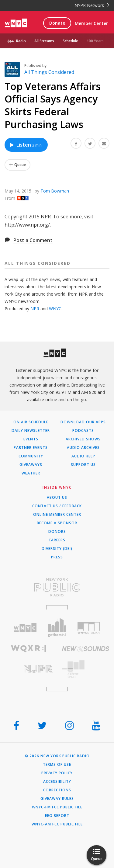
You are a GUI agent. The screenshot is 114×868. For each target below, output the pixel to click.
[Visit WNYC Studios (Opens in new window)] (89, 628)
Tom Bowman (55, 191)
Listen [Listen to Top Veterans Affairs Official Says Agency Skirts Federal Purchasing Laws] (25, 145)
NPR (35, 309)
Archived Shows (83, 439)
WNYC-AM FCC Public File (57, 824)
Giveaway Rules (57, 799)
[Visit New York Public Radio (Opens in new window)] (57, 587)
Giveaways (31, 465)
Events (31, 439)
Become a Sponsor (57, 523)
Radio (21, 41)
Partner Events (31, 448)
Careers (57, 540)
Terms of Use (57, 765)
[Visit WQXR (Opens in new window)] (29, 649)
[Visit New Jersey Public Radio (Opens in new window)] (29, 669)
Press (57, 557)
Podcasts (83, 431)
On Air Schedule (31, 422)
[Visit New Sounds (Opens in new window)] (86, 649)
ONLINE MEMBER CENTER (57, 515)
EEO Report (57, 816)
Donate (57, 23)
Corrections (57, 790)
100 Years (95, 41)
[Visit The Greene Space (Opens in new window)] (86, 669)
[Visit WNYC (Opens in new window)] (25, 628)
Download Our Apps (83, 422)
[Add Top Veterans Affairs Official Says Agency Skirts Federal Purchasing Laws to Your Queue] (17, 165)
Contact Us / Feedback (57, 506)
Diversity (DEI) (57, 549)
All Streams (44, 41)
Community (31, 456)
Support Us (83, 465)
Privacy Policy (57, 773)
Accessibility (57, 782)
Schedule (70, 41)
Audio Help (83, 456)
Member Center (91, 23)
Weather (31, 473)
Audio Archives (83, 448)
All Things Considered (49, 72)
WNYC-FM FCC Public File (57, 807)
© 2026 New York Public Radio (57, 756)
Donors (57, 532)
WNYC (55, 309)
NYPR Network (92, 5)
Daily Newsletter (31, 431)
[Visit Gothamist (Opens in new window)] (57, 628)
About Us (57, 498)
